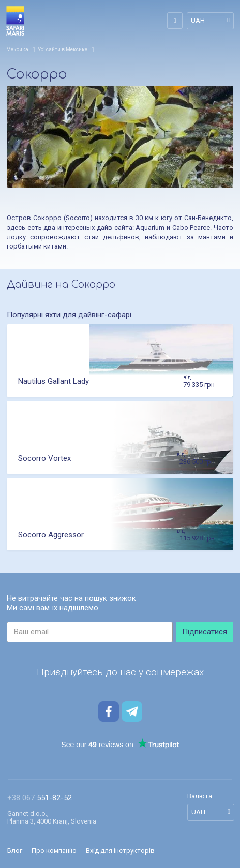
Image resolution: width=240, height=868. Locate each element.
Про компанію (54, 851)
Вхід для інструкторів (120, 851)
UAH (198, 20)
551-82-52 (40, 798)
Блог (15, 851)
